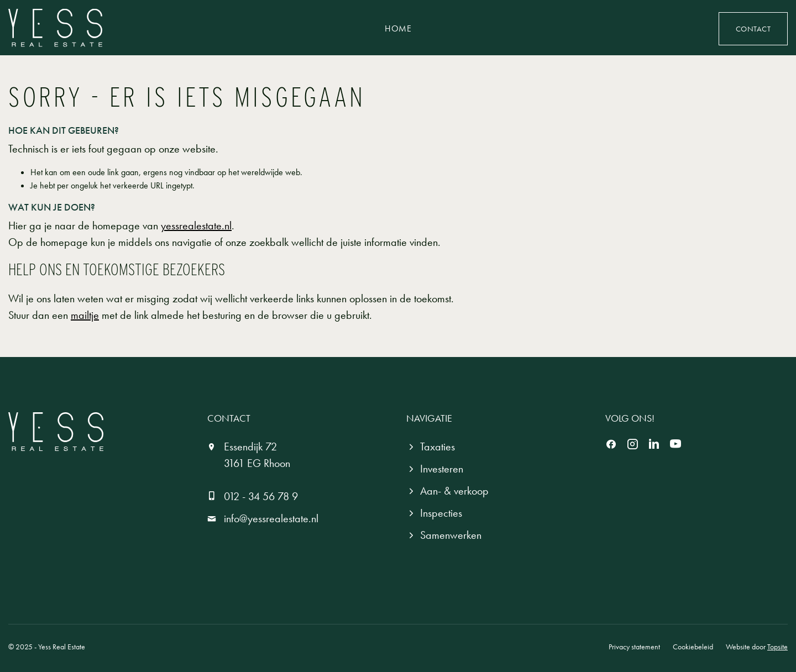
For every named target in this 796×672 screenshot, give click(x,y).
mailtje (85, 315)
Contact (753, 29)
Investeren (442, 469)
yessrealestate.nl (196, 225)
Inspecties (441, 513)
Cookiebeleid (693, 647)
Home (398, 28)
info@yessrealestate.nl (271, 518)
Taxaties (438, 447)
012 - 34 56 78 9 (261, 496)
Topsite (777, 647)
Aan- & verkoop (454, 491)
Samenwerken (451, 535)
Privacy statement (634, 647)
